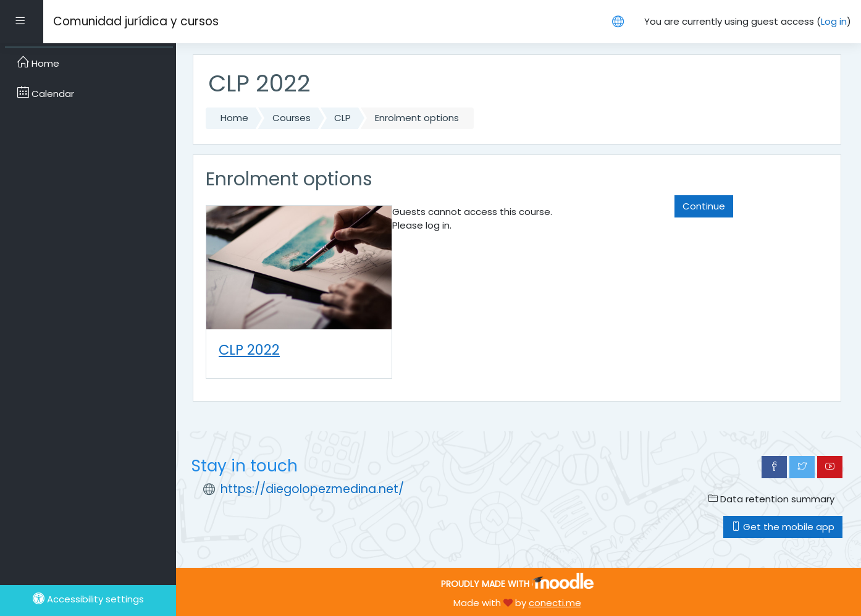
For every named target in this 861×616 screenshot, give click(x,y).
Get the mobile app (783, 527)
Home (234, 118)
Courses (292, 118)
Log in (834, 21)
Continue (704, 206)
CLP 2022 (249, 350)
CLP (342, 118)
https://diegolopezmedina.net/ (312, 489)
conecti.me (555, 603)
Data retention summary (771, 499)
